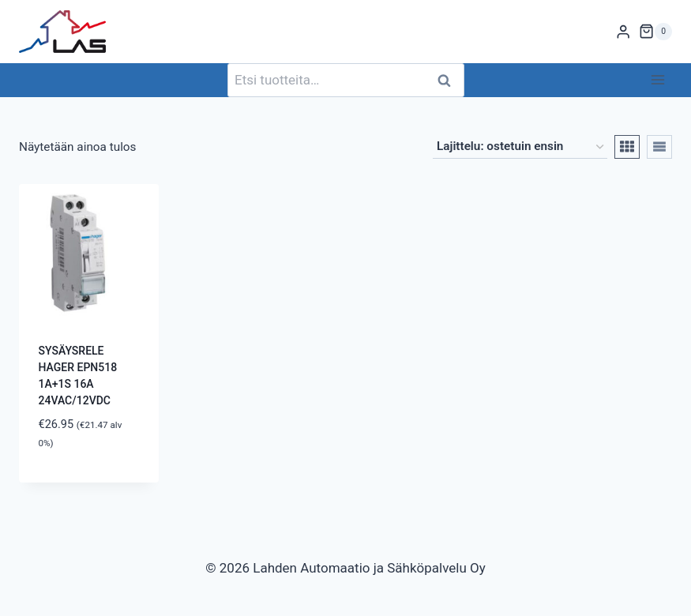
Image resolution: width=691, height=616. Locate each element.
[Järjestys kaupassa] (520, 147)
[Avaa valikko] (657, 80)
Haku (449, 80)
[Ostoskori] (655, 32)
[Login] (623, 32)
